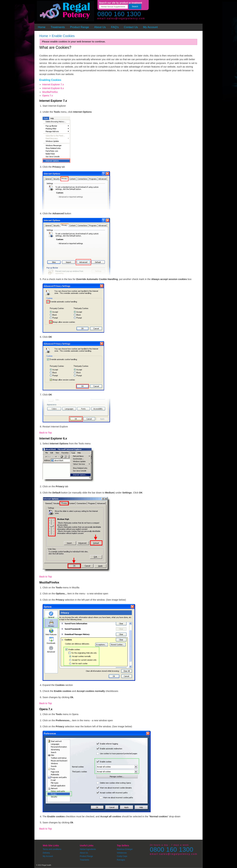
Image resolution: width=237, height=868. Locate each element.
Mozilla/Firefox (50, 92)
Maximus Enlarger (125, 849)
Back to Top (46, 433)
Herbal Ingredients (88, 849)
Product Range (86, 856)
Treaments (84, 860)
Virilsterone (122, 853)
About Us (84, 853)
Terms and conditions (52, 849)
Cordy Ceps (122, 856)
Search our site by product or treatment (121, 3)
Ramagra (121, 860)
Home (44, 36)
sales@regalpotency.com (126, 18)
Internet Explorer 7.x (53, 84)
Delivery (46, 853)
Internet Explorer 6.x (53, 88)
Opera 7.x (47, 96)
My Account (48, 856)
